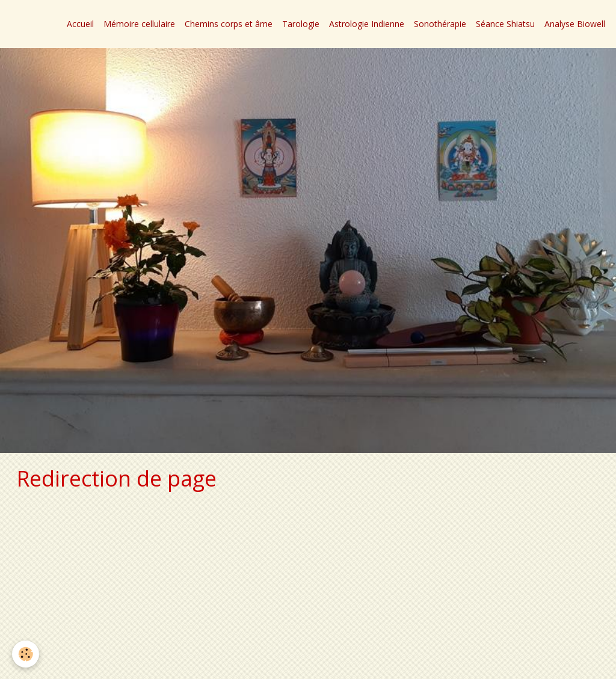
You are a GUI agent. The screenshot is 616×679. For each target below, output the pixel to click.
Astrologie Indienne (367, 24)
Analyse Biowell (575, 24)
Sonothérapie (440, 24)
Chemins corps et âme (229, 24)
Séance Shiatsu (505, 24)
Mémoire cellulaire (139, 24)
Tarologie (301, 24)
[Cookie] (26, 654)
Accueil (80, 24)
